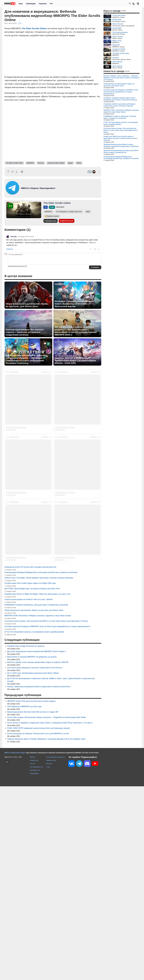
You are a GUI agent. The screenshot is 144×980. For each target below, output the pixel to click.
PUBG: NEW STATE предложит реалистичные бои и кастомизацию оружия (38, 922)
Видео (70, 163)
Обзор (79, 163)
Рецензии (43, 4)
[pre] (23, 266)
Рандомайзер (34, 967)
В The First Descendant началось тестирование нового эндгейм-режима (34, 826)
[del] (12, 266)
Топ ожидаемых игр (36, 961)
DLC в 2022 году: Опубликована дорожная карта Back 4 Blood (33, 867)
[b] (9, 266)
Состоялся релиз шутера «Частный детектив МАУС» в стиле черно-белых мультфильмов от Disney (46, 815)
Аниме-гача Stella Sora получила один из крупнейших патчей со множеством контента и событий (120, 138)
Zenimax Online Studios (56, 163)
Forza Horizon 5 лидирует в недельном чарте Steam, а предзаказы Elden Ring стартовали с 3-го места (50, 916)
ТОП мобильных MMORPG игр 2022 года (24, 900)
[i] (10, 266)
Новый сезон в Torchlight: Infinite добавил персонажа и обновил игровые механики (39, 771)
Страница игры (51, 221)
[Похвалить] (8, 172)
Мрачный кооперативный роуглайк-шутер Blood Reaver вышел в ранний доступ (121, 151)
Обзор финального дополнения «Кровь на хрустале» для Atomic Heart (27, 305)
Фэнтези (41, 163)
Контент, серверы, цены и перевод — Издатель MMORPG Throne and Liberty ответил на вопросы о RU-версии (121, 78)
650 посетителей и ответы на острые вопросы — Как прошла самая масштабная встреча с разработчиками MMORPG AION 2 (76, 331)
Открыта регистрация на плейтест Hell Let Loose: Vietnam (29, 793)
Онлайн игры (34, 954)
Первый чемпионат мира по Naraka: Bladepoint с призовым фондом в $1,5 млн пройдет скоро (46, 933)
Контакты (49, 957)
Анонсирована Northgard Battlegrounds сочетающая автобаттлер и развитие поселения (41, 766)
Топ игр (32, 957)
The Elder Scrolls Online (34, 28)
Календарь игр (35, 964)
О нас (48, 961)
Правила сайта (51, 954)
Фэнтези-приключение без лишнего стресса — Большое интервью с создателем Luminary (25, 332)
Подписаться (67, 221)
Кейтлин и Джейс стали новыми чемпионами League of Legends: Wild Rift (38, 856)
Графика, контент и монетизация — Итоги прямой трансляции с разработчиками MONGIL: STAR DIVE (77, 361)
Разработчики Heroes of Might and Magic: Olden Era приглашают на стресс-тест (38, 788)
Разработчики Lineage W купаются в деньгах (26, 840)
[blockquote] (18, 266)
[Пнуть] (16, 172)
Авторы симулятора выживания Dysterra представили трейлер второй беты (39, 880)
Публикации (31, 4)
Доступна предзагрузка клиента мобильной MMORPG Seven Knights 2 (37, 845)
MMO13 (32, 951)
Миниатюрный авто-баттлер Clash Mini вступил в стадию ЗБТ (33, 906)
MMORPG (30, 163)
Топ (51, 4)
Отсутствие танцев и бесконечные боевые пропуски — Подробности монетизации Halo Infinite (47, 911)
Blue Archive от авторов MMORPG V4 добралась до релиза (32, 851)
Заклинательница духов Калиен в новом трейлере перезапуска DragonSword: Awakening (121, 145)
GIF (26, 266)
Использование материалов (55, 951)
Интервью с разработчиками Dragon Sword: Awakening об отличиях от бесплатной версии (74, 304)
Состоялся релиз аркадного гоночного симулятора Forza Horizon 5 (35, 861)
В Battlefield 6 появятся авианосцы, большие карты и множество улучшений (36, 799)
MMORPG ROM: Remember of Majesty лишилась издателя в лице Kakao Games (38, 809)
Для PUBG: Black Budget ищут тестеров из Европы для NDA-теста (32, 782)
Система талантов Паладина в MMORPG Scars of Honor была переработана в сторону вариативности (47, 820)
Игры (21, 4)
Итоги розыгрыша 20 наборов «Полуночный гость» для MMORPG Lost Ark (38, 927)
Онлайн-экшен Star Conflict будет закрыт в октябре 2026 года (30, 777)
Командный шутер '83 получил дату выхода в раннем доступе (30, 761)
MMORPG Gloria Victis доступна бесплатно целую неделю (31, 895)
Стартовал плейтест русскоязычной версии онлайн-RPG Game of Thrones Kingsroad (119, 105)
